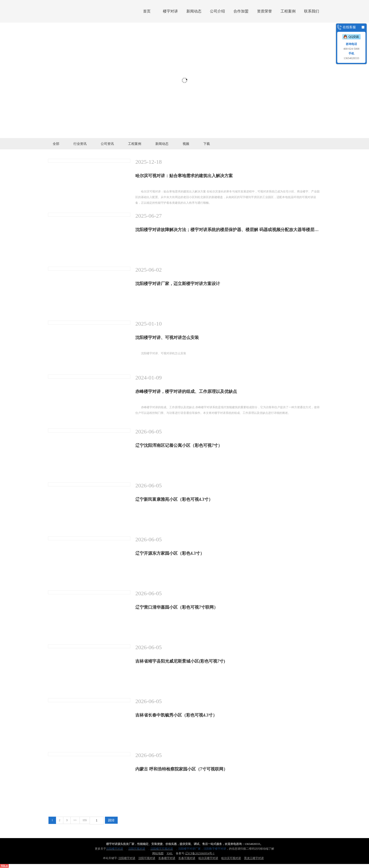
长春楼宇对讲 (167, 858)
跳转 (111, 820)
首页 (147, 11)
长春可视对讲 (187, 858)
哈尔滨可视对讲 (231, 858)
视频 (186, 144)
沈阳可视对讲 (147, 858)
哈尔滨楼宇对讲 (208, 858)
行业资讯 (80, 144)
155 (85, 820)
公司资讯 (107, 144)
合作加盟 (241, 11)
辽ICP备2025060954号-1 (200, 853)
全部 (56, 144)
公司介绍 (217, 11)
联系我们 (312, 11)
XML (170, 853)
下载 (207, 144)
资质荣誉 (265, 11)
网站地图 (158, 853)
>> (75, 820)
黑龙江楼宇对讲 (254, 858)
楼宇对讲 (170, 11)
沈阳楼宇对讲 (127, 858)
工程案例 (288, 11)
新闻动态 (194, 11)
